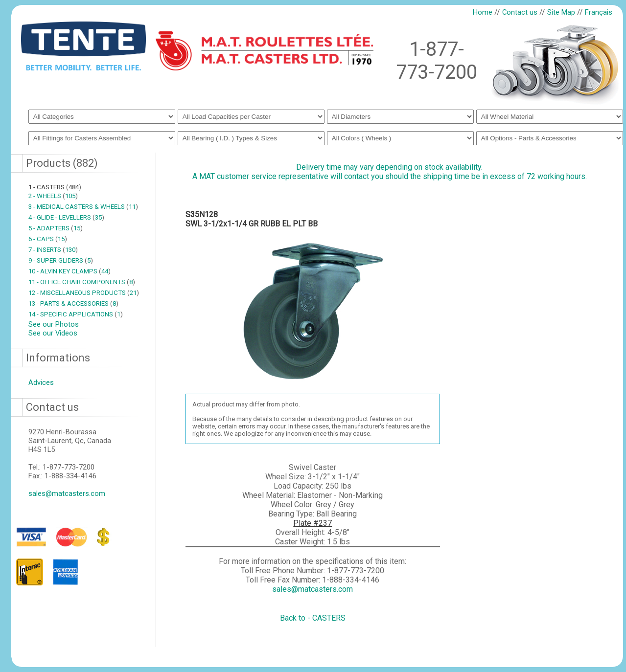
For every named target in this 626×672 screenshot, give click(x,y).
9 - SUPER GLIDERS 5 (61, 260)
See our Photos (54, 324)
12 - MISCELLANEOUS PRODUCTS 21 (84, 293)
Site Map (561, 12)
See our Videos (53, 333)
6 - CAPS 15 (48, 239)
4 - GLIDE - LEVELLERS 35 (66, 217)
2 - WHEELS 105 (53, 196)
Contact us (520, 12)
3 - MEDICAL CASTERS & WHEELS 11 (83, 207)
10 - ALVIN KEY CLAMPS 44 (70, 271)
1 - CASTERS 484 (55, 187)
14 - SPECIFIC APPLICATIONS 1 (76, 314)
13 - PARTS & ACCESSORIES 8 (73, 303)
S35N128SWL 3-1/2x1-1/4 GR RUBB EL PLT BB (252, 219)
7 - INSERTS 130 (53, 250)
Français (599, 12)
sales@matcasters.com (67, 493)
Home (483, 12)
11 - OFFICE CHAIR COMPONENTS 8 (82, 282)
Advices (41, 382)
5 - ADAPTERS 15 (56, 228)
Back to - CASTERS (313, 618)
